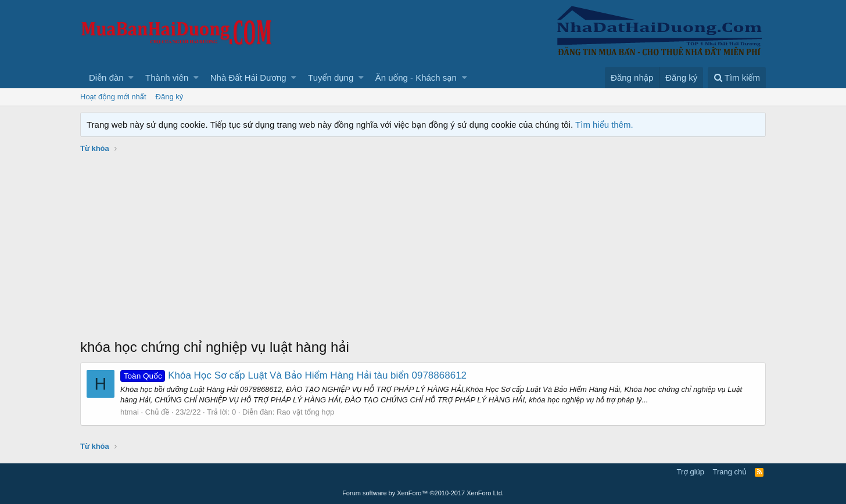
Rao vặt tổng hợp (305, 412)
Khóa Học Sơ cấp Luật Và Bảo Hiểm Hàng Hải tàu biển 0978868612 (293, 375)
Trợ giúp (691, 472)
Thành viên (167, 78)
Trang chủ (730, 472)
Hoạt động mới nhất (113, 97)
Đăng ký (170, 97)
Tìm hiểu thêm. (604, 125)
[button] (131, 78)
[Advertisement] (423, 250)
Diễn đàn (106, 78)
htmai (130, 412)
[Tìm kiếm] (737, 78)
